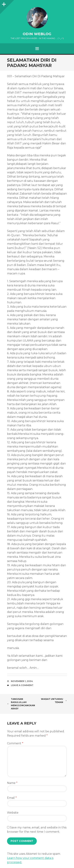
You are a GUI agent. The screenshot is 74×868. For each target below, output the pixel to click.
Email (12, 798)
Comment (15, 743)
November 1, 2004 (22, 681)
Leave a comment (22, 685)
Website (13, 813)
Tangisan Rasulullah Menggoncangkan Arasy (21, 704)
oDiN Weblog (37, 34)
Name (12, 783)
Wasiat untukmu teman (54, 701)
